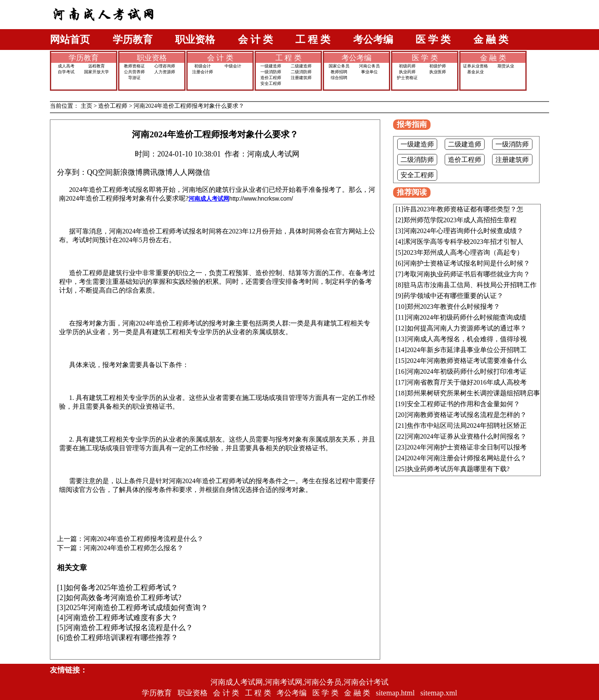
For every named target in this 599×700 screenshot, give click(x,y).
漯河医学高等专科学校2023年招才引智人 (463, 242)
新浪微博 (128, 172)
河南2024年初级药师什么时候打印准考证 (467, 371)
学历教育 (133, 40)
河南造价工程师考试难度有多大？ (122, 618)
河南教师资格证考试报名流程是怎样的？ (467, 415)
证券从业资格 (475, 66)
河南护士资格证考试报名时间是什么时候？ (467, 263)
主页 (87, 106)
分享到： (72, 172)
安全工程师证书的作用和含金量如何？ (463, 404)
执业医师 (438, 72)
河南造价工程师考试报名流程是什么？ (129, 628)
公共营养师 (134, 72)
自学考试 (66, 72)
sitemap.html (396, 693)
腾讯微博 (158, 172)
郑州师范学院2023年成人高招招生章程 (460, 220)
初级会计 (203, 66)
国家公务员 (339, 66)
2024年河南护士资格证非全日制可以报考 (467, 447)
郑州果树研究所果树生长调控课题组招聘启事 (473, 393)
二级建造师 (301, 66)
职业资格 (195, 40)
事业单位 (369, 72)
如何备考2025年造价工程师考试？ (122, 588)
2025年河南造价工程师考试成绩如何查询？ (137, 608)
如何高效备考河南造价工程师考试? (124, 598)
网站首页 (70, 40)
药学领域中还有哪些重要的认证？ (453, 296)
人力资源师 (165, 72)
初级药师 (407, 66)
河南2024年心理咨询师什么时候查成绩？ (463, 231)
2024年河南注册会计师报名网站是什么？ (467, 458)
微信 (203, 172)
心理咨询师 (165, 66)
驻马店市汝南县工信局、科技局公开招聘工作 (470, 285)
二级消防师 (301, 72)
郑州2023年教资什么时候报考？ (453, 307)
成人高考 (66, 66)
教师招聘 (339, 72)
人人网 (184, 172)
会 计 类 (255, 40)
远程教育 (97, 66)
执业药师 (407, 72)
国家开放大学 (97, 72)
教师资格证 (134, 66)
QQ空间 (100, 172)
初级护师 (438, 66)
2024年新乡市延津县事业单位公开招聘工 (467, 350)
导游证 (134, 78)
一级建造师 (271, 66)
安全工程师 (271, 83)
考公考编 (373, 40)
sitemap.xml (439, 693)
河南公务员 (369, 66)
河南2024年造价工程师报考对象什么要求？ (189, 106)
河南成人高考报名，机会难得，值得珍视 (467, 339)
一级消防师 (271, 72)
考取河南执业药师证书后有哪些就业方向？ (467, 274)
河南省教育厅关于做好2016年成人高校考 (467, 382)
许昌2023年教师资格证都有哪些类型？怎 (463, 209)
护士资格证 (407, 78)
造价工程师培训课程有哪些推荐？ (122, 638)
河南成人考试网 (209, 199)
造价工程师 (271, 78)
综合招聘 (339, 78)
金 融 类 (491, 40)
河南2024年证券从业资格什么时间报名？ (467, 436)
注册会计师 (203, 72)
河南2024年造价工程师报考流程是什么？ (144, 539)
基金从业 (475, 72)
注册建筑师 (301, 78)
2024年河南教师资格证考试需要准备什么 (467, 361)
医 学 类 (433, 40)
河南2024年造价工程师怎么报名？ (134, 548)
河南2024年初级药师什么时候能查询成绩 (466, 317)
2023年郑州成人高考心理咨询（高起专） (463, 252)
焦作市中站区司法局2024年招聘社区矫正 (467, 426)
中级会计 (233, 66)
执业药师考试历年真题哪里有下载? (458, 469)
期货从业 (506, 66)
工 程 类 (313, 40)
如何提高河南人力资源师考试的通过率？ (467, 328)
